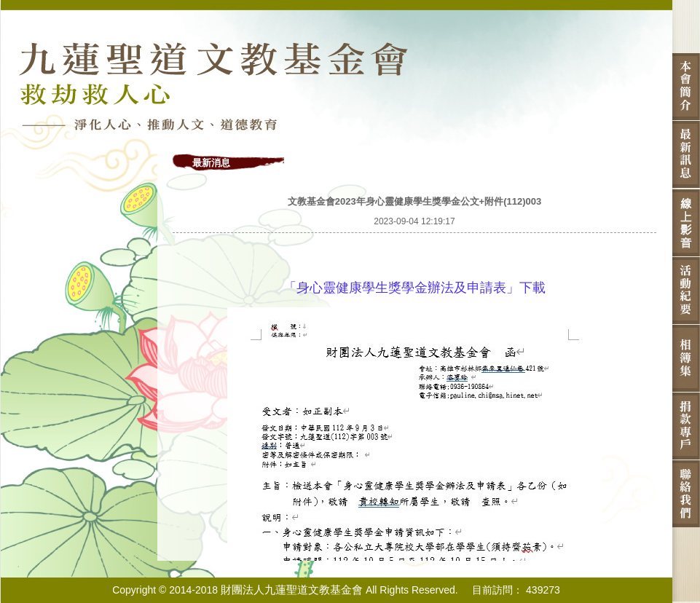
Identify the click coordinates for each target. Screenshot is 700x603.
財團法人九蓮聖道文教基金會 (292, 590)
